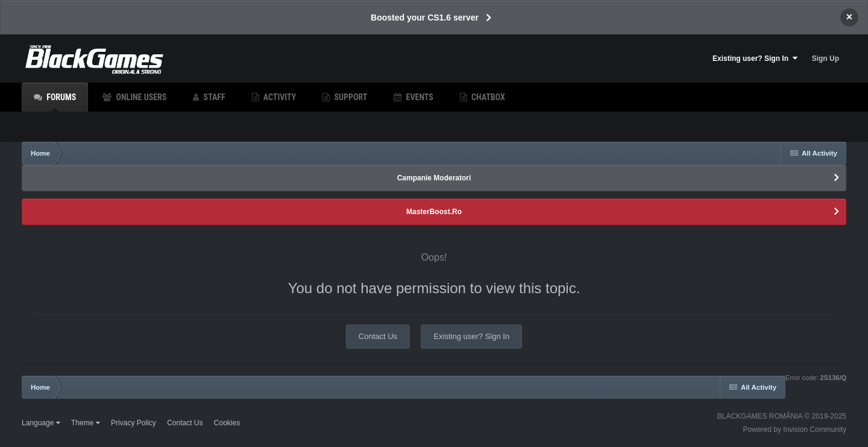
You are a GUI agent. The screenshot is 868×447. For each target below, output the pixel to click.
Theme (86, 423)
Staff (213, 97)
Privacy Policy (134, 423)
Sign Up (826, 59)
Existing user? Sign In (755, 58)
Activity (279, 97)
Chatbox (487, 97)
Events (418, 97)
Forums (60, 102)
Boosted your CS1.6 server (425, 17)
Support (350, 97)
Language (41, 423)
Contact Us (378, 336)
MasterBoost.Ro (434, 212)
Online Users (140, 97)
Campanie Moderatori (434, 178)
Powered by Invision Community (795, 430)
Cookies (227, 423)
